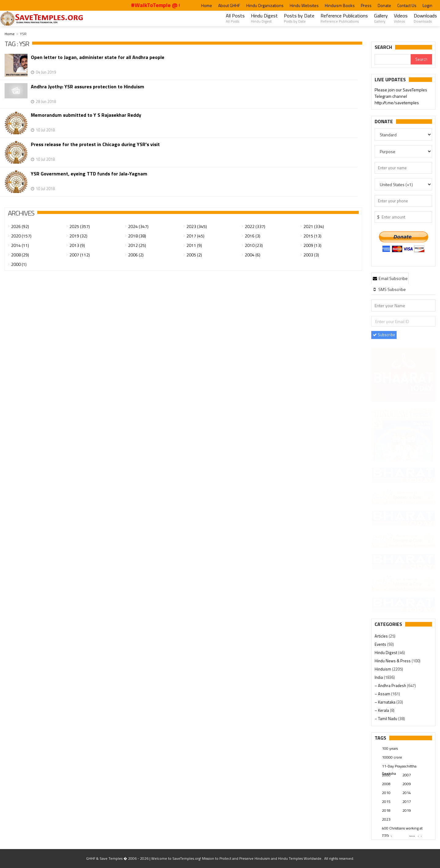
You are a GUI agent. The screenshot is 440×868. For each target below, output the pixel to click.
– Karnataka (385, 702)
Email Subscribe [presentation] (390, 278)
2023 (386, 819)
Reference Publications (344, 18)
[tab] (390, 278)
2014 (407, 793)
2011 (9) (194, 245)
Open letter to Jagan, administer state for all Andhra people (98, 57)
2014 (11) (20, 245)
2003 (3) (311, 255)
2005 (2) (194, 255)
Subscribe (384, 335)
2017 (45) (195, 236)
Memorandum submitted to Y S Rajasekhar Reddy (86, 115)
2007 (407, 775)
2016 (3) (253, 236)
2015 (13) (312, 236)
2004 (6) (253, 255)
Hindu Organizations (265, 5)
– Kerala (382, 710)
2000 (386, 775)
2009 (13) (312, 245)
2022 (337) (255, 226)
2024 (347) (138, 226)
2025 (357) (80, 226)
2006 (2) (136, 255)
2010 (386, 793)
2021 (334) (314, 226)
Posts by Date (299, 18)
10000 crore (392, 757)
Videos (401, 18)
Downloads (425, 18)
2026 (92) (20, 226)
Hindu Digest (264, 18)
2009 (407, 784)
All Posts (235, 18)
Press (366, 5)
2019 (407, 810)
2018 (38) (137, 236)
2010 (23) (254, 245)
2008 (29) (20, 255)
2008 (386, 784)
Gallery (381, 18)
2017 (407, 802)
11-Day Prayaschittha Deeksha (399, 767)
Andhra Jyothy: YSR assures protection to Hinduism (88, 87)
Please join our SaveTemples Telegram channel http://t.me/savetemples (401, 97)
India (379, 677)
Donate (384, 5)
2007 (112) (80, 255)
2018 (386, 810)
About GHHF (229, 5)
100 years (390, 748)
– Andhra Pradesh (391, 686)
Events (381, 644)
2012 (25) (137, 245)
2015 (386, 802)
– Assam (383, 694)
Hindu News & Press (393, 661)
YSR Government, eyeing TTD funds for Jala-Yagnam (89, 174)
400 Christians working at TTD (402, 829)
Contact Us (407, 5)
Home (207, 5)
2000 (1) (19, 264)
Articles (382, 636)
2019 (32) (78, 236)
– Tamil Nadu (386, 719)
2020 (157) (21, 236)
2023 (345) (197, 226)
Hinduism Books (340, 5)
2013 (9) (77, 245)
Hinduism (383, 669)
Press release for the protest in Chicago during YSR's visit (95, 144)
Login (427, 5)
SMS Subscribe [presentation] (389, 289)
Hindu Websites (304, 5)
